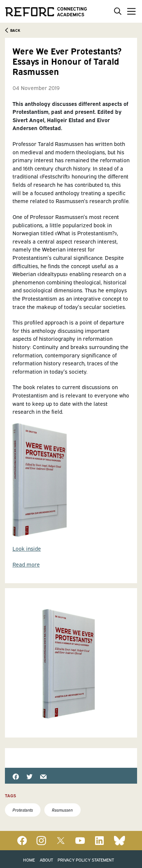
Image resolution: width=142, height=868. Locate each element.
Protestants (23, 810)
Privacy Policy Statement (86, 859)
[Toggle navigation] (130, 11)
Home (29, 859)
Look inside (27, 548)
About (46, 859)
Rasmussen (62, 810)
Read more (26, 564)
